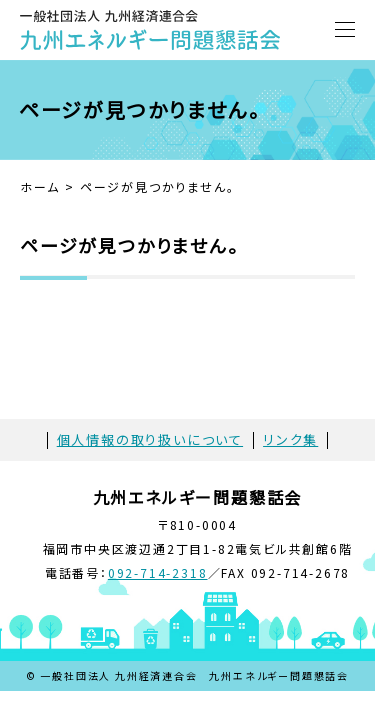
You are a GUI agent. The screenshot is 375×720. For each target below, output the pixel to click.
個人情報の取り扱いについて (150, 439)
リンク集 (290, 439)
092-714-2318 (158, 572)
